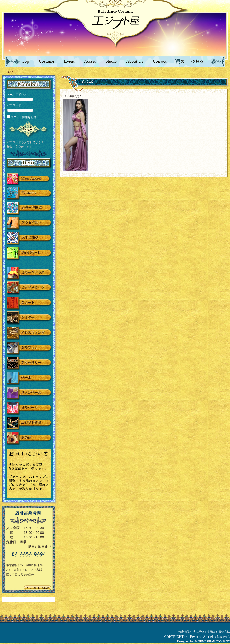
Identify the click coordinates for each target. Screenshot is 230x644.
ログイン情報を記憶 (22, 117)
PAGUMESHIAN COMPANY (212, 641)
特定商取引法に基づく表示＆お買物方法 (204, 632)
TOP (9, 72)
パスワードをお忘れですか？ (25, 142)
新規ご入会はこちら (20, 147)
